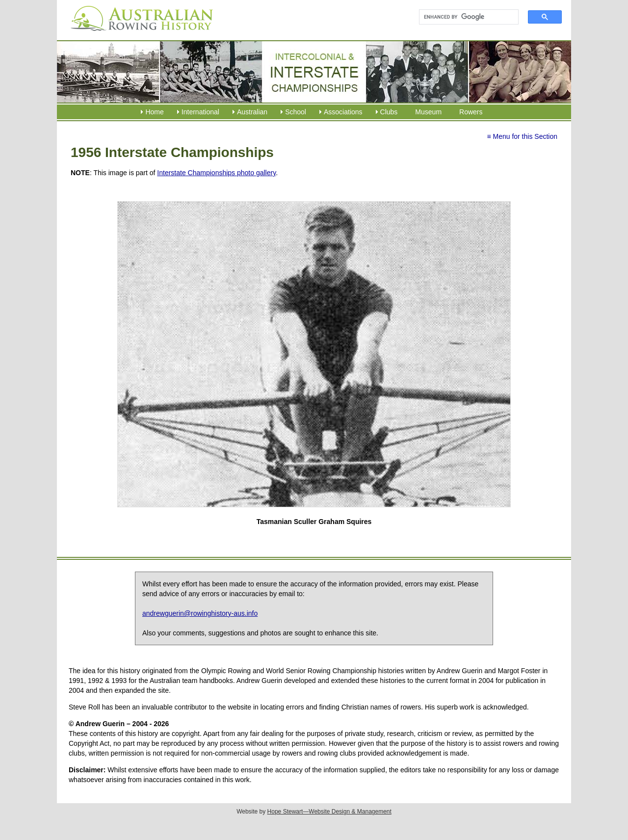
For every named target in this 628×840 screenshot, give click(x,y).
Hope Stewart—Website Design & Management (329, 812)
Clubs (389, 112)
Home (154, 112)
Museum (428, 112)
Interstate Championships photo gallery (216, 173)
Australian (252, 112)
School (296, 112)
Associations (343, 112)
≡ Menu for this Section (522, 136)
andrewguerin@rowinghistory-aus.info (200, 613)
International (200, 112)
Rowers (471, 112)
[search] (464, 17)
